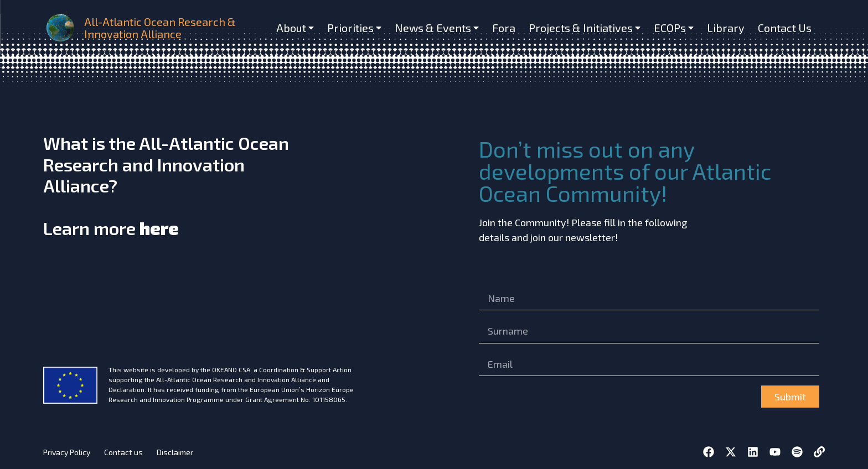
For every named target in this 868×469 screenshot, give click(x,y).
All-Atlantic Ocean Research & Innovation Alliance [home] (160, 28)
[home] (61, 27)
